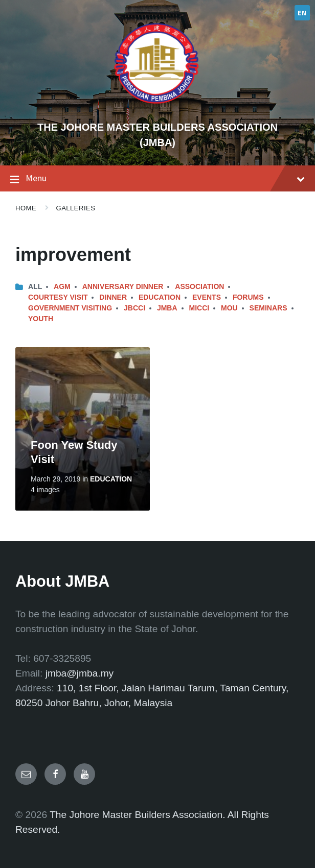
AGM (62, 286)
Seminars (268, 308)
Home (26, 208)
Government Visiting (70, 308)
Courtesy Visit (58, 297)
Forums (248, 297)
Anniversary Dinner (123, 286)
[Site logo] (157, 110)
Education (160, 297)
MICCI (199, 308)
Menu (157, 179)
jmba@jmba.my (80, 673)
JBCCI (134, 308)
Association (199, 286)
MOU (229, 308)
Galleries (76, 208)
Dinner (113, 297)
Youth (41, 319)
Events (207, 297)
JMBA (167, 308)
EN (302, 13)
